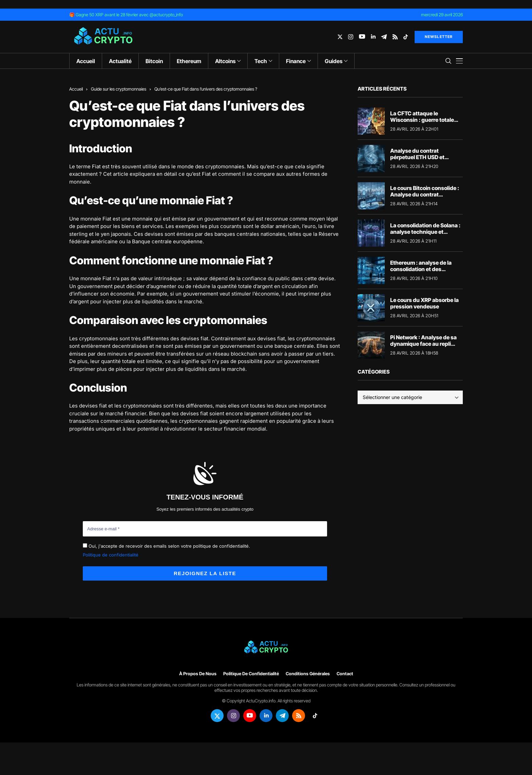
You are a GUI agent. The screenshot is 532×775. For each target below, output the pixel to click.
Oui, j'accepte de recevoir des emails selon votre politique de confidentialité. (166, 546)
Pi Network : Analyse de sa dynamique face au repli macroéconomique (423, 344)
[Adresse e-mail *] (205, 529)
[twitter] (340, 37)
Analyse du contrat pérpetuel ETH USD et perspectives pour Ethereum (426, 157)
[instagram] (351, 37)
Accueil (76, 89)
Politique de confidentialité (111, 555)
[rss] (395, 37)
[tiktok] (406, 37)
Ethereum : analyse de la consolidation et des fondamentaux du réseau (422, 269)
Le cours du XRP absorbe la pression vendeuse (424, 303)
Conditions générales (308, 674)
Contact (345, 674)
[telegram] (384, 37)
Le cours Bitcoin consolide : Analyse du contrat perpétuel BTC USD (425, 194)
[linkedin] (373, 37)
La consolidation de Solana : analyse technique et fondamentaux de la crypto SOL (425, 235)
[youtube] (362, 37)
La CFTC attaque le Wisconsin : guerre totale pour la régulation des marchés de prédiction (422, 123)
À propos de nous (198, 674)
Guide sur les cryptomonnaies (119, 89)
